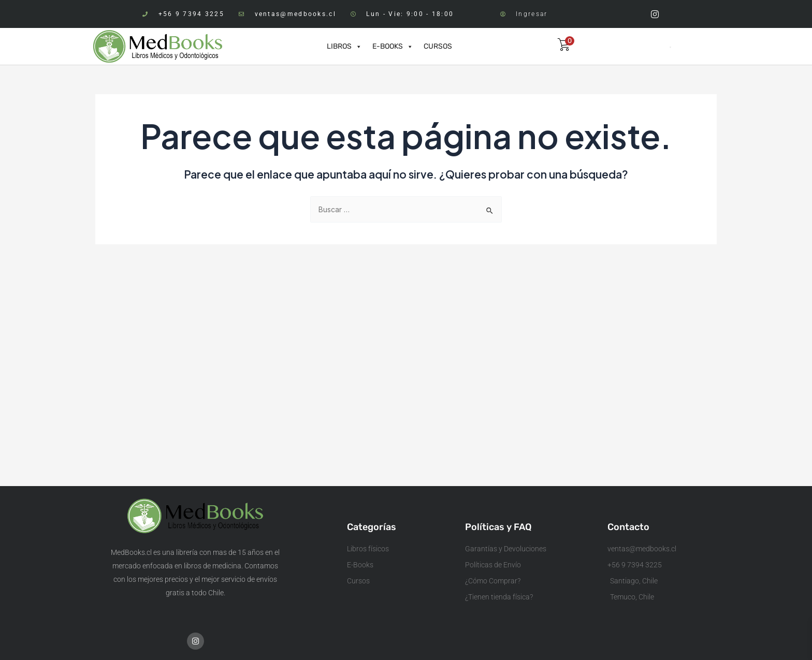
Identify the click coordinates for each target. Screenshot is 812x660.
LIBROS (344, 47)
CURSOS (438, 46)
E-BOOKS (393, 47)
